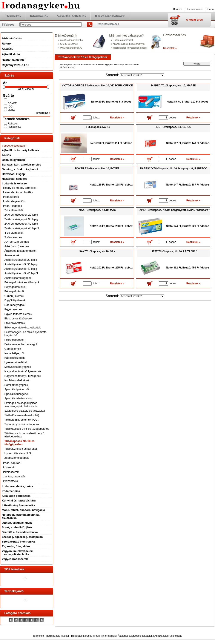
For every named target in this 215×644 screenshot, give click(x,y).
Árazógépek (12, 255)
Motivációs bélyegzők (18, 367)
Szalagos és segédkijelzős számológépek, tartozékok (21, 405)
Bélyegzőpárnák (15, 291)
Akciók (7, 155)
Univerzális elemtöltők (18, 453)
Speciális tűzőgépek (17, 394)
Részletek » (170, 48)
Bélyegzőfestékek (15, 287)
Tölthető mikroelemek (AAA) (22, 420)
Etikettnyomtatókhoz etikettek (23, 327)
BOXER (12, 103)
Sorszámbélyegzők (16, 385)
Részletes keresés (82, 636)
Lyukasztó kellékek (16, 362)
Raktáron (13, 124)
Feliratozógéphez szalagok (21, 344)
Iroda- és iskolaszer (85, 64)
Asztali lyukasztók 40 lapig (21, 269)
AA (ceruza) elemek (17, 242)
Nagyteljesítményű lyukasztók (23, 371)
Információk (109, 636)
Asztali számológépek (18, 278)
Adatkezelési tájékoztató (168, 636)
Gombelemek (13, 349)
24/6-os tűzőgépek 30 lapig (21, 219)
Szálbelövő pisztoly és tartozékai (25, 411)
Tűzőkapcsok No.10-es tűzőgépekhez (20, 443)
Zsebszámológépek (17, 458)
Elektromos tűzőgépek (18, 318)
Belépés (178, 9)
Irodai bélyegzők (15, 353)
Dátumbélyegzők (15, 305)
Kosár (66, 636)
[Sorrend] (142, 75)
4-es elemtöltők (14, 233)
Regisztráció (53, 636)
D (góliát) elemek (15, 300)
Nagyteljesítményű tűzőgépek (23, 376)
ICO (10, 107)
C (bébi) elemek (14, 296)
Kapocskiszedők (15, 358)
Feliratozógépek (15, 340)
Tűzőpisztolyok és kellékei (21, 449)
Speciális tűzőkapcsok (18, 398)
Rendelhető (15, 127)
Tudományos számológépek (22, 424)
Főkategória (66, 64)
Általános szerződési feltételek (135, 636)
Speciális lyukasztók (17, 389)
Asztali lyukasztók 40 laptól (21, 273)
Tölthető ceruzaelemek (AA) (22, 415)
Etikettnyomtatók (15, 323)
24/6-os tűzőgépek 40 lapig (21, 224)
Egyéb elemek (13, 309)
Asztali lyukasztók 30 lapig (21, 264)
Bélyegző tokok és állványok (22, 282)
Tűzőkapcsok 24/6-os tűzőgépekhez (27, 429)
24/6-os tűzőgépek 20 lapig (21, 215)
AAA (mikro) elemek (17, 246)
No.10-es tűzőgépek (17, 380)
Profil (97, 636)
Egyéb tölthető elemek (18, 314)
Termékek (38, 636)
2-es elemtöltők (14, 210)
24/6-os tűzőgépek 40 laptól (22, 228)
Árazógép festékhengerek (20, 251)
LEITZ (12, 110)
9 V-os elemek (13, 237)
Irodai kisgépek (105, 64)
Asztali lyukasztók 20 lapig (21, 260)
